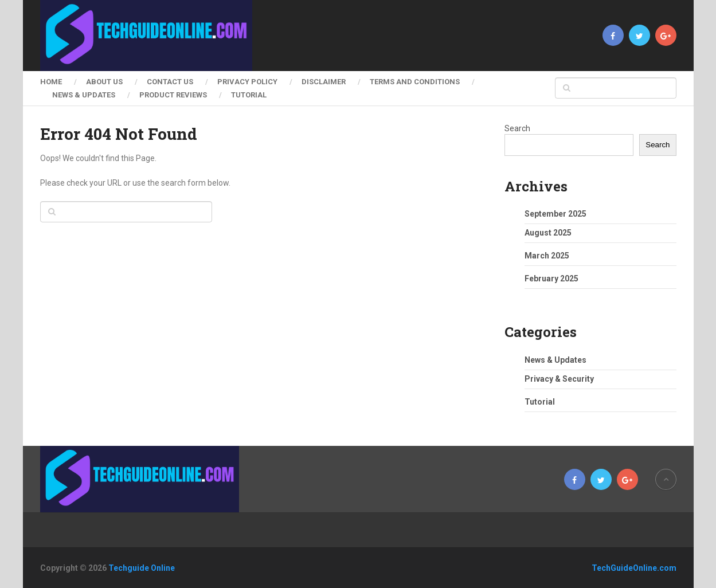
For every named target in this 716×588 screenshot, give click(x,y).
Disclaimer (324, 82)
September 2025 (555, 214)
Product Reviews (173, 95)
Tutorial (249, 95)
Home (51, 82)
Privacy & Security (559, 379)
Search (517, 128)
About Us (104, 82)
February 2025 (551, 279)
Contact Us (170, 82)
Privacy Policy (247, 82)
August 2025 (548, 233)
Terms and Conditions (415, 82)
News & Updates (84, 95)
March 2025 (547, 256)
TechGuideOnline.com (634, 568)
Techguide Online (142, 568)
